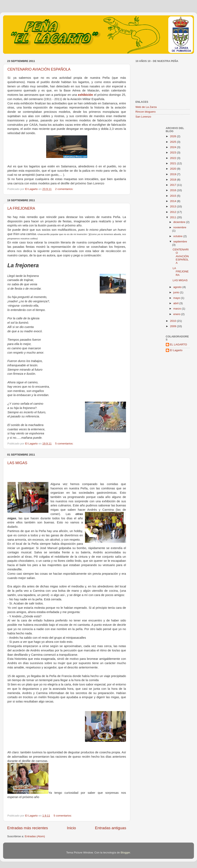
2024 (173, 147)
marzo (178, 309)
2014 (173, 201)
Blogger (125, 853)
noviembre (180, 227)
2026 (173, 136)
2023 (173, 152)
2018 (173, 180)
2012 (173, 212)
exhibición (85, 95)
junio (177, 292)
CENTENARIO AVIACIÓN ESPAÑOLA (39, 69)
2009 (173, 326)
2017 (173, 185)
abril (176, 303)
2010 (173, 321)
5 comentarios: (65, 444)
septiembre (180, 242)
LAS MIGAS (17, 463)
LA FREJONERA (21, 208)
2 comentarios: (65, 189)
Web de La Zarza (146, 107)
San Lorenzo (143, 117)
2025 (173, 142)
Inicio (71, 828)
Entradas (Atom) (35, 836)
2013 (173, 206)
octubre (178, 236)
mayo (177, 298)
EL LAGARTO (179, 344)
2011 (173, 217)
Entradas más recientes (27, 828)
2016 (173, 190)
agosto (178, 287)
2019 (173, 174)
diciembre (180, 222)
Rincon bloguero (145, 112)
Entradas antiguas (111, 828)
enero (177, 314)
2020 (173, 169)
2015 (173, 196)
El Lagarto (176, 350)
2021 (173, 163)
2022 (173, 158)
